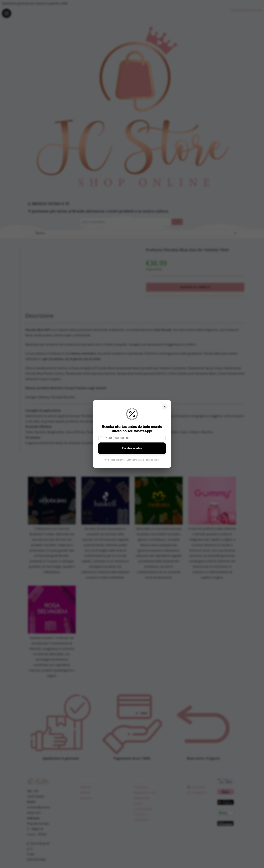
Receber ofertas (132, 448)
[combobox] (103, 438)
